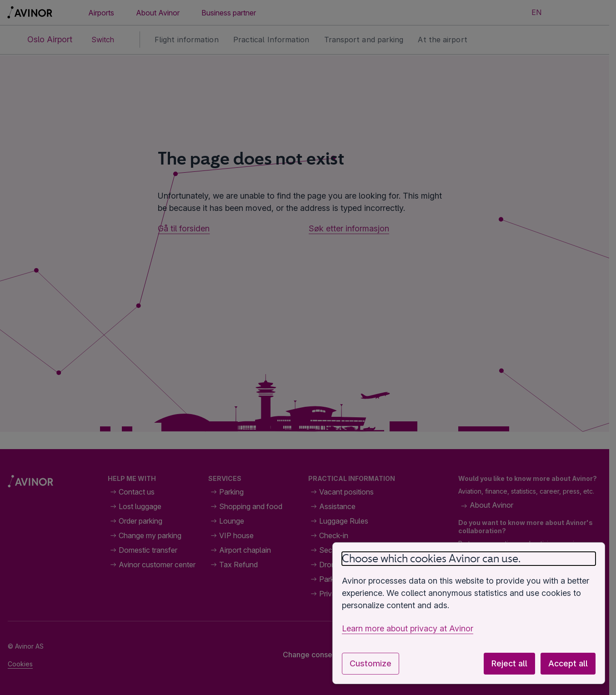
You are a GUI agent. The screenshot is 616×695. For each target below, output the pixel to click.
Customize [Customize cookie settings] (371, 663)
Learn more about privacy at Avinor (408, 628)
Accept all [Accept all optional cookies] (568, 663)
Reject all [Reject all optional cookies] (509, 663)
